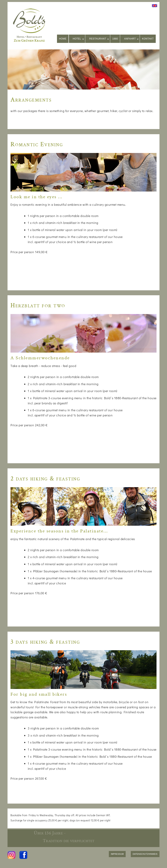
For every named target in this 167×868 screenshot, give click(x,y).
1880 (115, 39)
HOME (63, 39)
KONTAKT (148, 39)
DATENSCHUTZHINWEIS (145, 854)
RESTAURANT (99, 39)
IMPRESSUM (117, 854)
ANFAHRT (131, 39)
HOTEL (79, 39)
